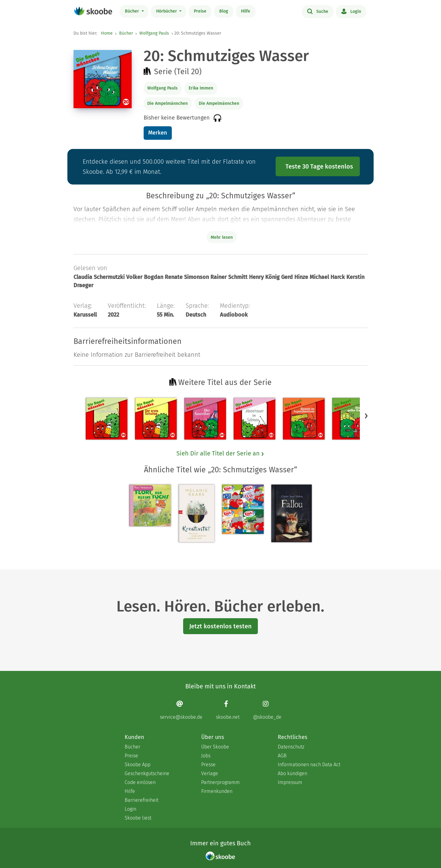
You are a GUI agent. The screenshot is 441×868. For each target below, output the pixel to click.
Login (351, 11)
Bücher (133, 11)
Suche (318, 11)
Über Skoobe (215, 747)
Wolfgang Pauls (154, 33)
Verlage (210, 773)
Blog (224, 11)
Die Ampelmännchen (168, 103)
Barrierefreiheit (141, 800)
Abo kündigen (292, 773)
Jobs (206, 756)
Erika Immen (201, 88)
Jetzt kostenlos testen (221, 626)
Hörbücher (167, 11)
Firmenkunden (217, 791)
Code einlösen (140, 782)
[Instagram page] (267, 710)
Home (107, 33)
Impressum (290, 782)
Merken (158, 133)
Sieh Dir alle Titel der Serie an (221, 453)
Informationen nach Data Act (309, 765)
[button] (366, 416)
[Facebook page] (228, 710)
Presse (208, 765)
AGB (282, 756)
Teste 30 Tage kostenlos (319, 166)
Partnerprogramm (221, 782)
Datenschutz (291, 747)
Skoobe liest (138, 818)
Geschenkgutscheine (147, 773)
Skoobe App (138, 765)
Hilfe (246, 11)
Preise (200, 11)
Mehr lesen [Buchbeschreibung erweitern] (222, 237)
